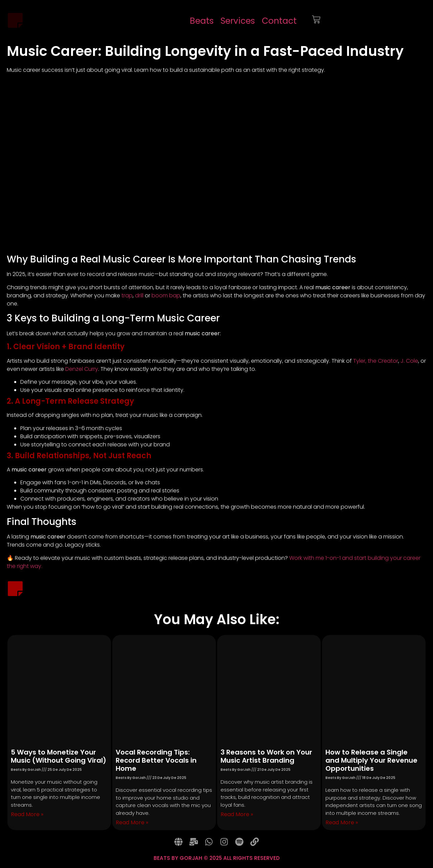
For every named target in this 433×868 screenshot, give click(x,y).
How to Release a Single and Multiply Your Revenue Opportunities (371, 760)
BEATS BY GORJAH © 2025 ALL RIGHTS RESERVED (217, 858)
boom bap (166, 295)
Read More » (27, 814)
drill (140, 295)
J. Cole (409, 361)
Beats (202, 21)
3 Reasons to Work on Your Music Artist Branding (266, 756)
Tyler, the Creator (376, 361)
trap (127, 295)
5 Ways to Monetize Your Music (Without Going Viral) (59, 756)
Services (238, 21)
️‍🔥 (10, 558)
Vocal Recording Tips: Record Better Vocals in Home (156, 760)
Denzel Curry (82, 369)
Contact (279, 21)
